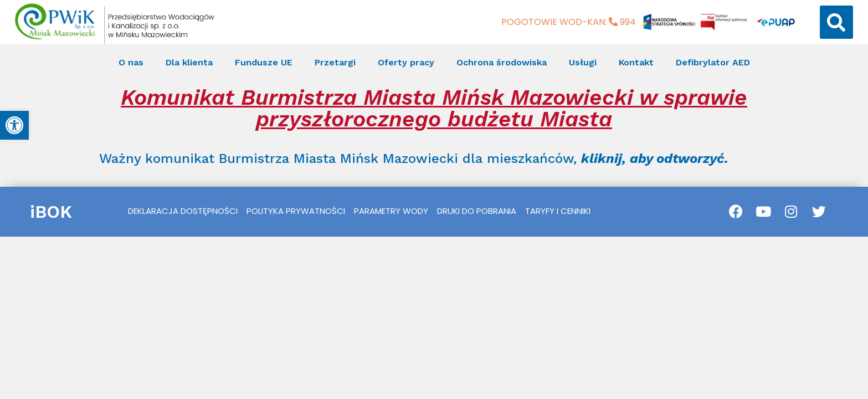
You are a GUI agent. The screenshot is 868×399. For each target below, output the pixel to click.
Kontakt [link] (636, 62)
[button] (836, 22)
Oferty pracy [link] (406, 62)
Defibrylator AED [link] (713, 62)
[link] (14, 125)
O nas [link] (131, 62)
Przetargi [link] (335, 62)
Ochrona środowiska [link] (502, 62)
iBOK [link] (51, 212)
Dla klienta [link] (189, 62)
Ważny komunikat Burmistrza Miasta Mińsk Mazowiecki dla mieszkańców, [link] (414, 158)
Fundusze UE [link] (264, 62)
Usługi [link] (583, 62)
